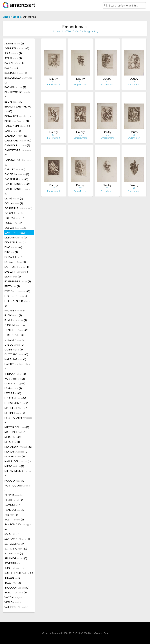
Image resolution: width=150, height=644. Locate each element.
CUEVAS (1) (16, 228)
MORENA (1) (16, 452)
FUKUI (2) (16, 320)
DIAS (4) (13, 247)
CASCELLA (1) (17, 174)
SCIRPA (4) (14, 553)
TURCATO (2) (16, 592)
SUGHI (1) (14, 568)
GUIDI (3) (14, 349)
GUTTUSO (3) (16, 354)
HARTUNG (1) (15, 359)
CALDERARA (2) (18, 140)
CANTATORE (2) (18, 153)
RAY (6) (11, 515)
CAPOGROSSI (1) (18, 162)
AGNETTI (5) (17, 48)
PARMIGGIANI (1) (17, 488)
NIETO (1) (14, 466)
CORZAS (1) (16, 213)
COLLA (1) (14, 203)
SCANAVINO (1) (17, 539)
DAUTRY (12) (15, 233)
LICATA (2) (15, 398)
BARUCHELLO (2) (18, 80)
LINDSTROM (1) (17, 403)
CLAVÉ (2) (14, 198)
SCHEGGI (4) (15, 544)
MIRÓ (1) (12, 442)
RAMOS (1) (13, 505)
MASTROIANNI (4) (18, 420)
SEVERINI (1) (15, 563)
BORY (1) (17, 121)
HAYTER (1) (17, 367)
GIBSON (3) (14, 335)
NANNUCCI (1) (18, 461)
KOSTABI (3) (15, 379)
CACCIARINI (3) (17, 126)
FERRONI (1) (17, 291)
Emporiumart (12, 17)
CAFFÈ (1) (13, 131)
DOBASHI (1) (14, 257)
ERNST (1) (13, 276)
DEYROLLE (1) (15, 242)
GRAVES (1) (15, 340)
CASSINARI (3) (16, 179)
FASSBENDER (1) (18, 281)
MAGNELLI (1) (16, 408)
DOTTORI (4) (17, 267)
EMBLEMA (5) (17, 272)
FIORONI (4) (16, 296)
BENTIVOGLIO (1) (17, 94)
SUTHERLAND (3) (19, 573)
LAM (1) (13, 388)
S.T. (54, 82)
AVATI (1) (13, 58)
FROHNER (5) (15, 310)
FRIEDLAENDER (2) (17, 303)
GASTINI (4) (15, 325)
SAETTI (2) (14, 519)
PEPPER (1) (15, 495)
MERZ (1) (13, 437)
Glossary (98, 633)
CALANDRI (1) (16, 136)
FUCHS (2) (13, 315)
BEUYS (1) (14, 102)
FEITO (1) (12, 286)
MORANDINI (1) (18, 447)
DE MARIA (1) (16, 237)
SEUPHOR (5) (16, 558)
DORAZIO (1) (15, 262)
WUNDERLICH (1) (17, 607)
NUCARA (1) (15, 481)
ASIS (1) (13, 53)
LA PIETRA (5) (15, 383)
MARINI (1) (15, 413)
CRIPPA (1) (15, 218)
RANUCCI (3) (15, 510)
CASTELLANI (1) (17, 184)
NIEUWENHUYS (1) (18, 473)
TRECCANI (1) (17, 588)
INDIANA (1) (15, 374)
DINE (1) (11, 252)
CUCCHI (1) (14, 223)
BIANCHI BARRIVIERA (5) (18, 109)
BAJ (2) (12, 68)
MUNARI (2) (15, 456)
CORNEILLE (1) (18, 208)
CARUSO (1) (15, 169)
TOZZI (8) (13, 583)
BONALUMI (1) (18, 116)
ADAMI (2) (14, 43)
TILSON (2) (13, 578)
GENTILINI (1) (16, 330)
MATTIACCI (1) (17, 427)
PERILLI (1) (14, 500)
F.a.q (106, 633)
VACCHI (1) (14, 597)
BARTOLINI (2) (16, 73)
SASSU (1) (13, 534)
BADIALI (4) (14, 63)
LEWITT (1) (13, 393)
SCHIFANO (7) (16, 549)
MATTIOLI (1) (15, 432)
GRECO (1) (14, 345)
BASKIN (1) (15, 87)
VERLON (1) (15, 602)
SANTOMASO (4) (18, 527)
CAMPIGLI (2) (17, 145)
